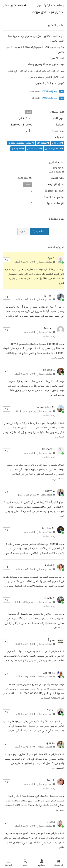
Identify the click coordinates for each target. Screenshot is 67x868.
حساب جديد (39, 231)
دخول (23, 231)
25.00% (28, 184)
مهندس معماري (44, 262)
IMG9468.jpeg (49, 92)
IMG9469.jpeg (49, 98)
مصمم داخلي (55, 172)
